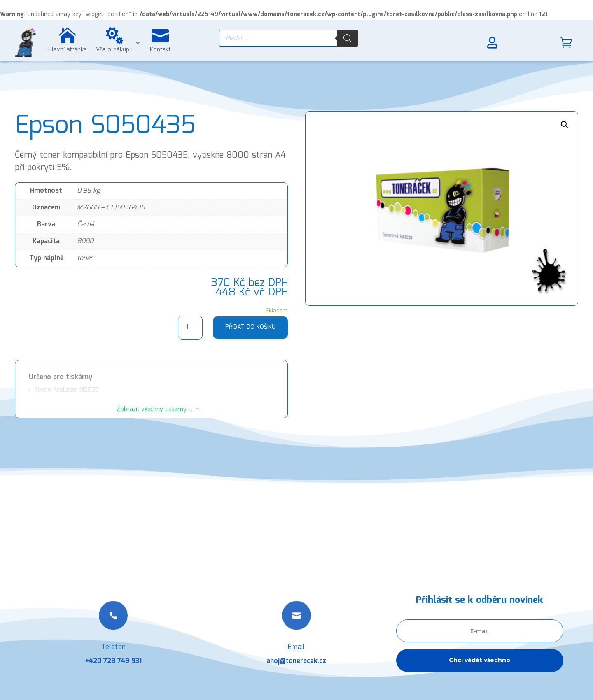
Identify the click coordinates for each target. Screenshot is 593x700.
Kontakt (160, 50)
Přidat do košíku (250, 327)
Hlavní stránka (68, 50)
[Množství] (190, 328)
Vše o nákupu (114, 50)
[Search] (348, 38)
